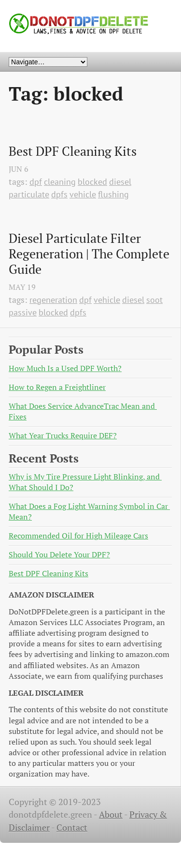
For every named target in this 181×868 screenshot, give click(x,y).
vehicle (83, 194)
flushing (113, 194)
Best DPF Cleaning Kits (73, 151)
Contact (72, 828)
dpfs (59, 194)
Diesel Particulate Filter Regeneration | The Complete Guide (90, 254)
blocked (92, 182)
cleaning (60, 182)
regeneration (53, 300)
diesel (120, 182)
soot (154, 300)
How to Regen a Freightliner (57, 387)
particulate (29, 194)
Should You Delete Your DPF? (59, 555)
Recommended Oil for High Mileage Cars (78, 536)
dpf (36, 182)
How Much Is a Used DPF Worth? (65, 368)
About (111, 815)
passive (23, 312)
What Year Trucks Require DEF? (63, 436)
